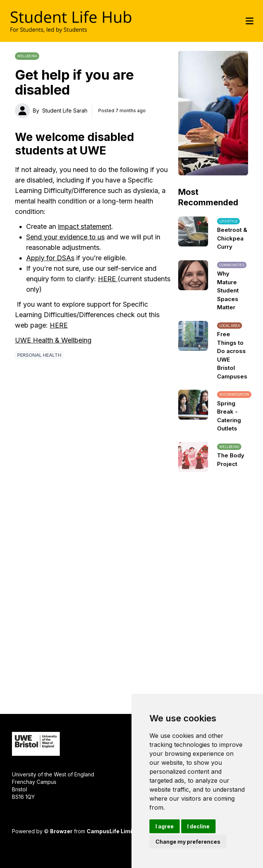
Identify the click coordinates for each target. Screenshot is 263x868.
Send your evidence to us (65, 237)
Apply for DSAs (50, 258)
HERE (108, 279)
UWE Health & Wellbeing (53, 340)
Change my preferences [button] (188, 842)
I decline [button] (198, 826)
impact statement (85, 226)
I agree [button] (165, 826)
